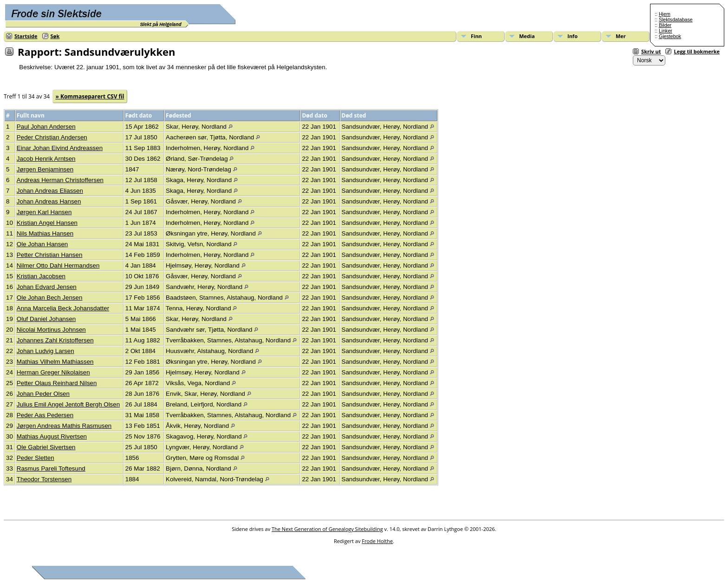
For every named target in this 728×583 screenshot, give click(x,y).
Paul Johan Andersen (46, 127)
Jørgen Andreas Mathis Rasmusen (64, 426)
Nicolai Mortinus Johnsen (51, 330)
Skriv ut (651, 51)
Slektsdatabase (676, 20)
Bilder (665, 25)
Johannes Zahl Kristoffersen (55, 340)
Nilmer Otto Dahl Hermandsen (58, 265)
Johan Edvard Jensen (47, 287)
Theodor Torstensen (44, 479)
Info (572, 36)
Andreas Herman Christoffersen (60, 180)
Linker (666, 31)
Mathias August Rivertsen (52, 436)
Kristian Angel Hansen (47, 223)
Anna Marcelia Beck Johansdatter (63, 308)
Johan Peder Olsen (43, 394)
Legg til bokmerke (697, 51)
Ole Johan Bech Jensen (50, 298)
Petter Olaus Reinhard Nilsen (57, 383)
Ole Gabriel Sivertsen (46, 447)
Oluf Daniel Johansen (46, 319)
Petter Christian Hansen (50, 255)
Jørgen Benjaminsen (45, 169)
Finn (476, 36)
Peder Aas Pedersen (45, 415)
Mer (621, 36)
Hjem (665, 14)
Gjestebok (670, 36)
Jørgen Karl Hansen (44, 212)
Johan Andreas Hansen (49, 201)
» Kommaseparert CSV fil (90, 96)
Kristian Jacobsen (41, 276)
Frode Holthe (377, 541)
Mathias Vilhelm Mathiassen (55, 362)
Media (527, 36)
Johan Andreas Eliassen (50, 191)
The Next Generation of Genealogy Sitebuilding (327, 529)
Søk (55, 36)
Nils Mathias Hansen (45, 233)
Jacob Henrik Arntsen (46, 159)
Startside (26, 36)
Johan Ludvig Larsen (45, 351)
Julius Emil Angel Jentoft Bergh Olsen (68, 404)
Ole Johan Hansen (42, 244)
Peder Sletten (36, 458)
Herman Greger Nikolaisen (53, 372)
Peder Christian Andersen (52, 137)
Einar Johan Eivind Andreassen (60, 148)
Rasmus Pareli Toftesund (51, 468)
